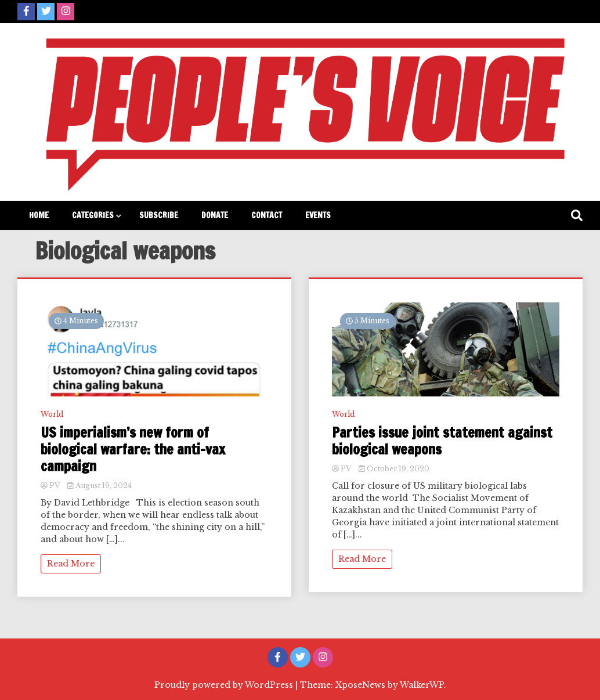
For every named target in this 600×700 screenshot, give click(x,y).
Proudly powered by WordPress (225, 685)
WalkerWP (422, 685)
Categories (93, 215)
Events (318, 215)
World (52, 414)
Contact (267, 215)
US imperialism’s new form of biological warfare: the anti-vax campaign (133, 449)
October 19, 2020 (394, 469)
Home (39, 215)
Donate (215, 215)
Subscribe (159, 215)
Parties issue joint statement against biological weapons (442, 441)
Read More (71, 564)
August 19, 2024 (100, 486)
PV (51, 486)
